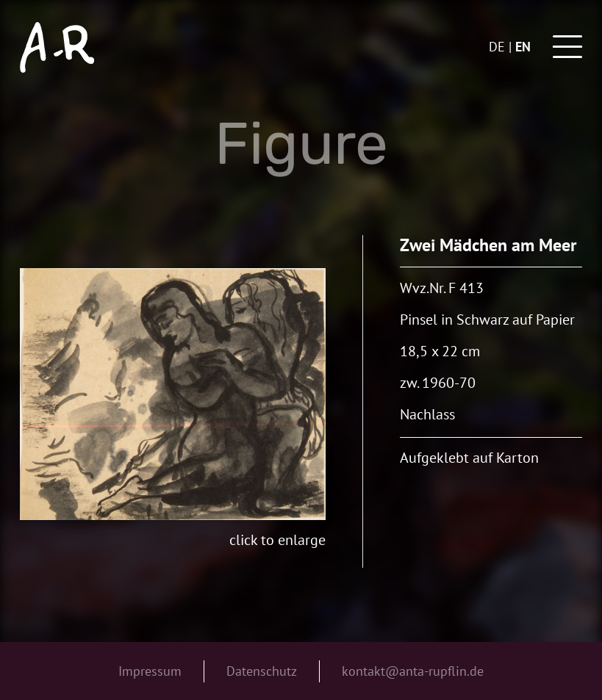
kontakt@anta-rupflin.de (413, 671)
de (497, 47)
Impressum (150, 671)
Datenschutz (262, 671)
